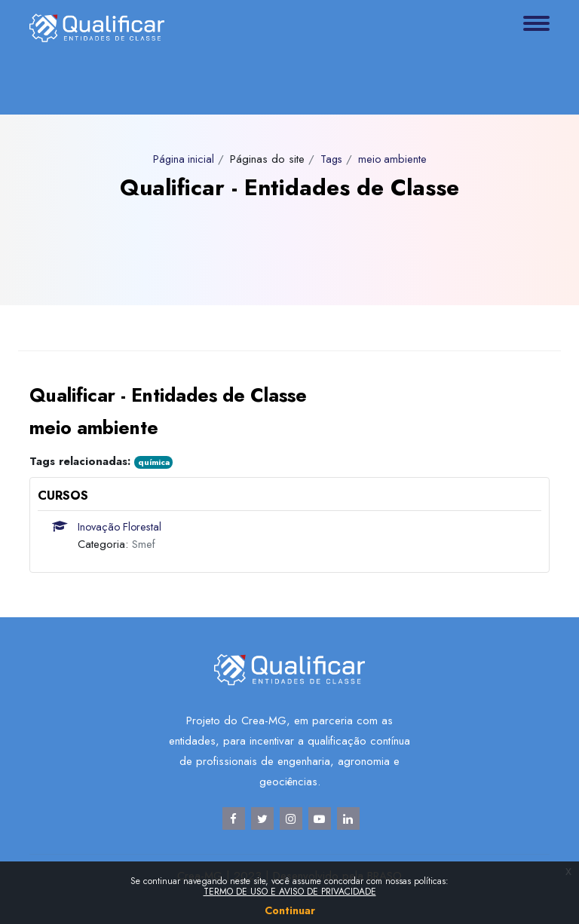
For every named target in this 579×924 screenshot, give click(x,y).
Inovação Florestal (122, 527)
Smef (144, 544)
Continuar (290, 910)
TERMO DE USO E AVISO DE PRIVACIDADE (290, 892)
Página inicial (181, 159)
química (154, 462)
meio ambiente (394, 159)
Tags (331, 159)
